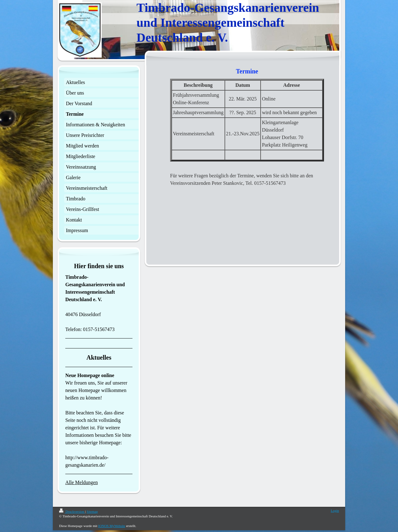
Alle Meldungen (81, 482)
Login (335, 511)
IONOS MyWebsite (112, 526)
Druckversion (72, 511)
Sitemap (92, 511)
